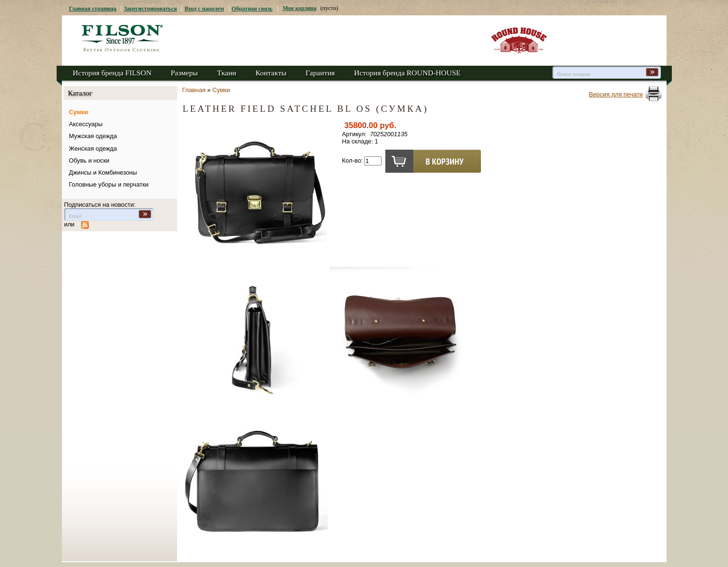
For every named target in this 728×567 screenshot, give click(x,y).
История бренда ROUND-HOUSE (407, 73)
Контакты (271, 73)
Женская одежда (93, 148)
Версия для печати (616, 94)
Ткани (227, 73)
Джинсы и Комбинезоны (103, 172)
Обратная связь (252, 9)
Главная (194, 90)
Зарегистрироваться (150, 9)
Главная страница (93, 9)
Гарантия (320, 73)
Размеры (185, 73)
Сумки (79, 112)
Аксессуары (86, 124)
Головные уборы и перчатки (109, 184)
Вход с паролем (204, 9)
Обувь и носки (89, 160)
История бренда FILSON (112, 73)
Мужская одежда (93, 136)
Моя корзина (300, 8)
